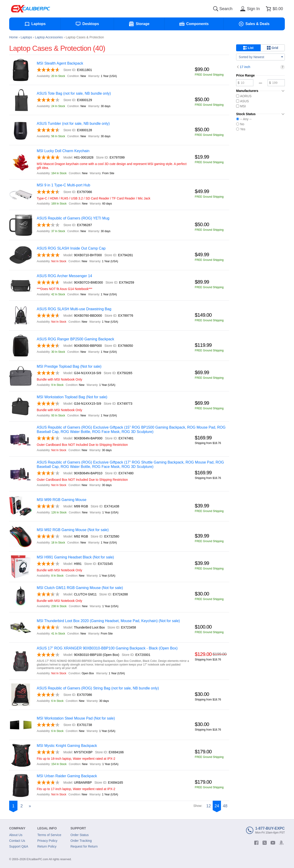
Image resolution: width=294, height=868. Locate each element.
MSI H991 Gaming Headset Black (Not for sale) (75, 557)
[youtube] (273, 843)
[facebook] (256, 843)
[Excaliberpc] (31, 9)
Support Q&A (19, 846)
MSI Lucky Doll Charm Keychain (63, 151)
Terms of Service (49, 835)
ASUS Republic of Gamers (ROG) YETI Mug (73, 218)
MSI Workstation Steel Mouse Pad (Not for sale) (76, 718)
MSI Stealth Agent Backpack (60, 63)
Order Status (80, 835)
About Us (16, 835)
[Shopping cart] (274, 9)
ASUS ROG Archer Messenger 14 (64, 276)
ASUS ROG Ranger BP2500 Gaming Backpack (75, 339)
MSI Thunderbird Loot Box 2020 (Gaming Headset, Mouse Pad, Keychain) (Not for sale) (108, 621)
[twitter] (265, 843)
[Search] (216, 9)
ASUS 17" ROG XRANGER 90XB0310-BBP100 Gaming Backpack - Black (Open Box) (107, 648)
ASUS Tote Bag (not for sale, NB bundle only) (74, 93)
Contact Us (17, 841)
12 (209, 806)
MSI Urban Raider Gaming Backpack (67, 776)
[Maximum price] (276, 83)
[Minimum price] (245, 83)
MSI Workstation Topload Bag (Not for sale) (72, 397)
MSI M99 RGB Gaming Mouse (62, 500)
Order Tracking (81, 841)
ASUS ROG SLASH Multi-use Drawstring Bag (74, 309)
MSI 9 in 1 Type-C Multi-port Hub (64, 185)
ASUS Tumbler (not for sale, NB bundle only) (73, 124)
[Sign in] (249, 9)
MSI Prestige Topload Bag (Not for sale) (69, 366)
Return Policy (47, 846)
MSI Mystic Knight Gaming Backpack (67, 746)
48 (225, 806)
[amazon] (281, 843)
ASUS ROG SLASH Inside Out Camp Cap (71, 248)
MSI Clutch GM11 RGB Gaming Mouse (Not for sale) (80, 588)
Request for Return (84, 846)
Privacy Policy (47, 841)
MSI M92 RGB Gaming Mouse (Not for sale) (73, 530)
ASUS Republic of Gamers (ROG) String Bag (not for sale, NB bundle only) (98, 688)
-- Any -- (244, 119)
